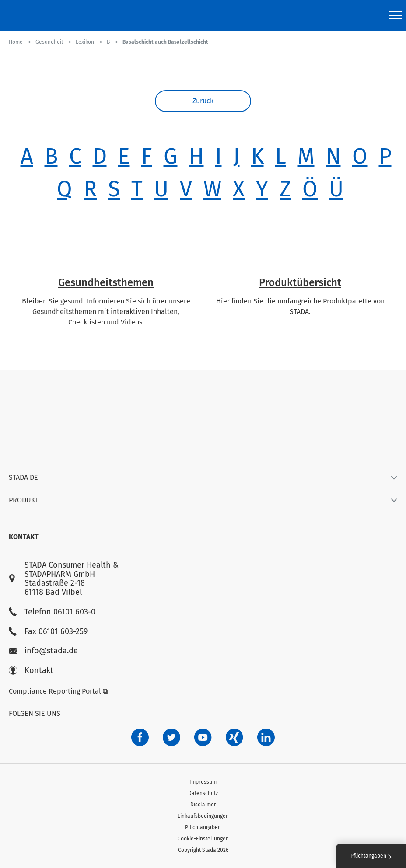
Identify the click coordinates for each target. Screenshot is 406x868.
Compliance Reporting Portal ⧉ (58, 691)
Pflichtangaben (203, 827)
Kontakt (31, 671)
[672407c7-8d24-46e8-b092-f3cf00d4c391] (140, 737)
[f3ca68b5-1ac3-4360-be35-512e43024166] (203, 737)
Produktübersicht (300, 282)
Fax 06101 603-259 (48, 632)
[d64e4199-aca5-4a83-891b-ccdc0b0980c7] (266, 737)
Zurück (203, 101)
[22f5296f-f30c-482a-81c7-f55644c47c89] (234, 737)
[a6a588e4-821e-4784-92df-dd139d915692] (171, 737)
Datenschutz (203, 793)
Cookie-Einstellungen (203, 839)
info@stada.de (43, 651)
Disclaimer (203, 805)
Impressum (203, 782)
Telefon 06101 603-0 (52, 612)
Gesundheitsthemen (106, 282)
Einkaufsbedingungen (203, 816)
